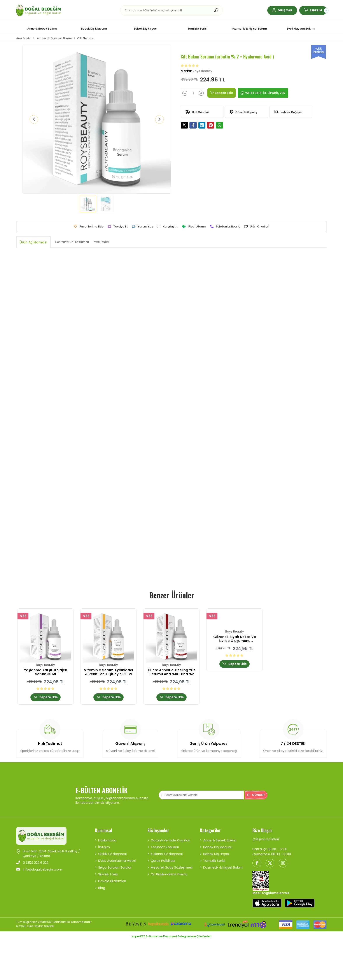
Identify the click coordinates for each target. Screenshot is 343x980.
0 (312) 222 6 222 (32, 863)
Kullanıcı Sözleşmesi (167, 854)
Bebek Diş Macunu (218, 847)
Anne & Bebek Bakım (220, 840)
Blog (102, 888)
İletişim (104, 847)
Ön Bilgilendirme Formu (169, 874)
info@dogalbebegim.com (39, 869)
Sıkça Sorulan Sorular (115, 867)
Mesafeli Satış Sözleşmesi (172, 867)
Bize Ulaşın (262, 830)
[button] (282, 10)
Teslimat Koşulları (165, 847)
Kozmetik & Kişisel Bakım (223, 867)
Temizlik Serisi (214, 861)
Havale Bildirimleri (112, 881)
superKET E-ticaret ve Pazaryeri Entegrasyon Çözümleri (172, 936)
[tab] (33, 242)
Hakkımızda (107, 840)
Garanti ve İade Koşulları (170, 840)
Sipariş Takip (108, 874)
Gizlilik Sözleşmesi (112, 854)
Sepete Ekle (222, 93)
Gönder (256, 795)
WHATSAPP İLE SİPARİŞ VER (263, 93)
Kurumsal (103, 830)
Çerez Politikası (163, 861)
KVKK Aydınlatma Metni (117, 861)
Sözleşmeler (158, 830)
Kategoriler (210, 830)
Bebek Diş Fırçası (216, 854)
